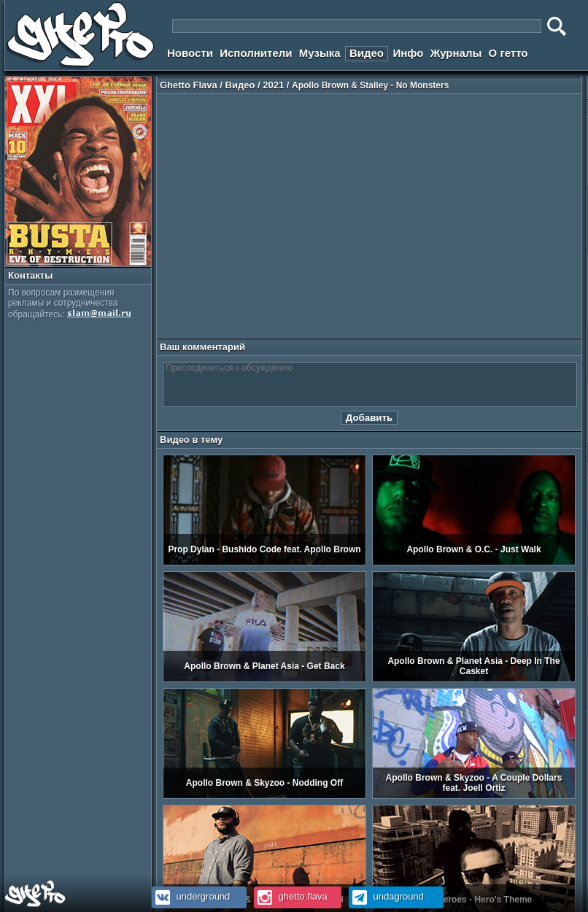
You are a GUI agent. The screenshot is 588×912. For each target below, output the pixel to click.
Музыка (320, 53)
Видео (367, 53)
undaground (386, 896)
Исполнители (256, 53)
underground (191, 896)
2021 (273, 85)
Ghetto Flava (189, 85)
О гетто (508, 53)
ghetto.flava (291, 896)
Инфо (408, 53)
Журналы (456, 53)
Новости (190, 53)
